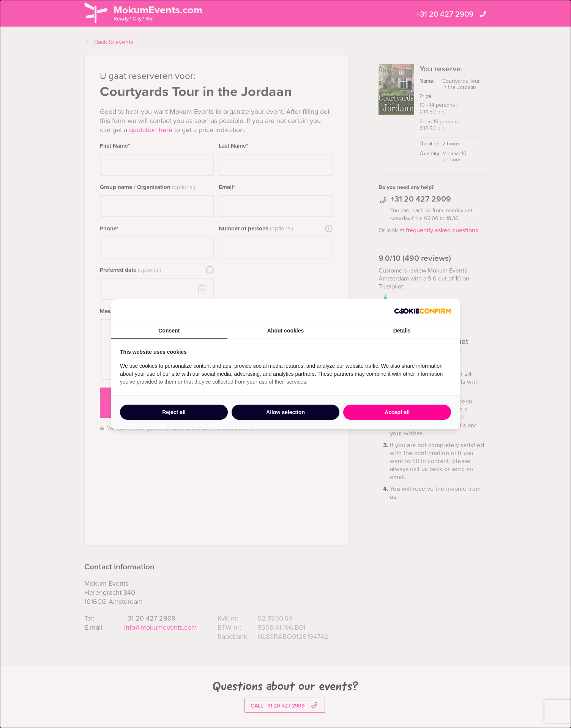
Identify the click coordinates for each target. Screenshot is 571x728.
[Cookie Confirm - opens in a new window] (423, 311)
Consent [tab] (169, 331)
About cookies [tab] (285, 331)
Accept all (397, 412)
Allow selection (285, 412)
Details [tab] (402, 331)
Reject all (174, 412)
